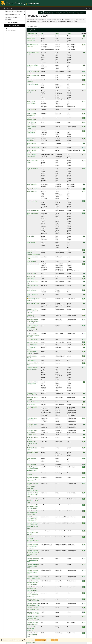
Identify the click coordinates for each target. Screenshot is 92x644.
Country (58, 33)
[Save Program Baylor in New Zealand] (83, 264)
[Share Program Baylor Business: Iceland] (85, 109)
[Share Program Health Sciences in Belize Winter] (85, 418)
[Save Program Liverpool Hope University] (83, 473)
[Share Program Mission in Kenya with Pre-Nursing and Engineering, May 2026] (85, 617)
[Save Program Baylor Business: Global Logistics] (83, 102)
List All (41, 13)
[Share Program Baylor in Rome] (85, 279)
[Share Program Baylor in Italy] (84, 236)
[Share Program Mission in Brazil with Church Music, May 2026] (85, 493)
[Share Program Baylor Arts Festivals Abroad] (84, 65)
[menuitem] (15, 22)
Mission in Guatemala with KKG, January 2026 (33, 572)
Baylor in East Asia (32, 192)
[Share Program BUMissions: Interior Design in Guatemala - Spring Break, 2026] (85, 320)
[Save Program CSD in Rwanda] (83, 361)
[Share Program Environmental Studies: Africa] (85, 363)
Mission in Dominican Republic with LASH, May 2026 (33, 533)
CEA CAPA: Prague (32, 342)
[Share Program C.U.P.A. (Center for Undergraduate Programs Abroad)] (85, 326)
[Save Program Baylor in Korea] (83, 250)
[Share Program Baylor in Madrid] (84, 261)
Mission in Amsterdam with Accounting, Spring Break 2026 (33, 479)
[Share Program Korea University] (85, 464)
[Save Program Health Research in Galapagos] (83, 407)
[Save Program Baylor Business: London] (83, 127)
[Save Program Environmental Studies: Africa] (83, 363)
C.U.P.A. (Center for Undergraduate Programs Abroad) (32, 327)
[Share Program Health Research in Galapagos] (85, 407)
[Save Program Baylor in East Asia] (83, 192)
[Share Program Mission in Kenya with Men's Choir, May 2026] (85, 612)
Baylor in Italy (31, 236)
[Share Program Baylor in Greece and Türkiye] (85, 213)
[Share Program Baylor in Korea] (85, 250)
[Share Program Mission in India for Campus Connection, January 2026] (85, 593)
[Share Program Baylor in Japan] (84, 242)
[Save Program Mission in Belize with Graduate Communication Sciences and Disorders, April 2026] (83, 483)
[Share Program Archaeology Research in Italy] (84, 52)
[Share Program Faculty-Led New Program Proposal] (84, 393)
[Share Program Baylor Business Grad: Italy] (85, 76)
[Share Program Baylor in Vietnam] (85, 290)
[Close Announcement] (85, 20)
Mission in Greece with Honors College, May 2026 (33, 560)
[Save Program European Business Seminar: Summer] (83, 368)
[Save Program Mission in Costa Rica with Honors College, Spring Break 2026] (83, 505)
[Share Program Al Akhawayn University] (84, 36)
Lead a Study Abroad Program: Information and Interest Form (33, 469)
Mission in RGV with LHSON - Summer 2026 (32, 635)
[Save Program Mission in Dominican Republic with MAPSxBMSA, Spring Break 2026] (83, 537)
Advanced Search (60, 13)
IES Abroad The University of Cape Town (32, 443)
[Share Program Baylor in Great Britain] (84, 211)
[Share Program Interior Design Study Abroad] (84, 452)
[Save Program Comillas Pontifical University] (83, 352)
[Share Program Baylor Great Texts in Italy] (85, 168)
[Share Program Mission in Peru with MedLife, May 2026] (85, 623)
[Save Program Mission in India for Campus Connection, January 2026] (83, 593)
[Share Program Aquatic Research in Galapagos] (85, 45)
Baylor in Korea (31, 250)
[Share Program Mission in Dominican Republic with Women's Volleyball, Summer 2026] (85, 551)
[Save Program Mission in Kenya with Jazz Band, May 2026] (83, 608)
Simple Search (49, 13)
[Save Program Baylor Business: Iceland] (83, 109)
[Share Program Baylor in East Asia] (85, 192)
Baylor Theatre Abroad (33, 303)
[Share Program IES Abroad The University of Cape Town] (85, 442)
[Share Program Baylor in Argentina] (84, 185)
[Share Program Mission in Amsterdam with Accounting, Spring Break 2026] (85, 477)
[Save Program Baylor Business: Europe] (83, 90)
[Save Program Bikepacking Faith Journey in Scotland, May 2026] (83, 309)
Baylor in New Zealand (33, 264)
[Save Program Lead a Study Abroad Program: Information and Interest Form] (83, 467)
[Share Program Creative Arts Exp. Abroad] (85, 356)
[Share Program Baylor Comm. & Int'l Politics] (85, 161)
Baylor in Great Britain (33, 210)
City (42, 33)
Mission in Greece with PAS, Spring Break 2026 (33, 566)
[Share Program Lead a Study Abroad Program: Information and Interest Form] (85, 467)
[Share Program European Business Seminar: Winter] (84, 382)
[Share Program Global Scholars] (85, 405)
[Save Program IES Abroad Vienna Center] (83, 448)
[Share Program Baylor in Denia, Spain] (84, 189)
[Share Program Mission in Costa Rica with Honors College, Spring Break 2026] (85, 505)
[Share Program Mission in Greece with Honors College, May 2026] (85, 559)
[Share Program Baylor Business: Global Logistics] (85, 102)
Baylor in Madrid (31, 261)
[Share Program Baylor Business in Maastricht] (85, 80)
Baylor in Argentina (32, 185)
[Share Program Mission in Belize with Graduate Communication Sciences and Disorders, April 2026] (85, 483)
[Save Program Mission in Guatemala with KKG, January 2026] (83, 571)
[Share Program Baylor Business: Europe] (85, 90)
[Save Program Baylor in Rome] (83, 279)
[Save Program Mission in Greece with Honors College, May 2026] (83, 559)
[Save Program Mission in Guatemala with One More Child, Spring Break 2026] (83, 581)
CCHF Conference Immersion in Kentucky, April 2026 (33, 335)
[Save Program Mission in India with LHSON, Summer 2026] (83, 599)
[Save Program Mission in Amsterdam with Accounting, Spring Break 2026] (83, 477)
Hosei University (31, 435)
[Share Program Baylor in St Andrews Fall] (84, 282)
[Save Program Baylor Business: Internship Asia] (83, 114)
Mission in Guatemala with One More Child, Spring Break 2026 (33, 583)
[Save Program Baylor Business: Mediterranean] (83, 131)
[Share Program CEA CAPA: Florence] (85, 340)
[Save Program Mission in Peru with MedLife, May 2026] (83, 623)
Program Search (81, 13)
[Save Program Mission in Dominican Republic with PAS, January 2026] (83, 545)
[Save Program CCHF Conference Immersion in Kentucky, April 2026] (83, 334)
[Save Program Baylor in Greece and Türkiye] (83, 213)
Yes (52, 640)
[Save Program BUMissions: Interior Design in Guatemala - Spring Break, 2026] (83, 320)
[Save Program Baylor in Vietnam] (83, 290)
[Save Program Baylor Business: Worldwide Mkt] (83, 155)
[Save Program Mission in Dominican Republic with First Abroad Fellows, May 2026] (83, 523)
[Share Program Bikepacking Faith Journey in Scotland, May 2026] (85, 309)
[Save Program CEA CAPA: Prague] (83, 342)
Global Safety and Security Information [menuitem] (12, 18)
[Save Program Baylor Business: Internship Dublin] (83, 118)
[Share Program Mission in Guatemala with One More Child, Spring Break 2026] (85, 581)
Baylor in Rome (31, 279)
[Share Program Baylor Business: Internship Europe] (85, 122)
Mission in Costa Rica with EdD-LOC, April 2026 (33, 501)
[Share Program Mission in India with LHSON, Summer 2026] (85, 599)
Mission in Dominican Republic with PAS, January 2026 (33, 546)
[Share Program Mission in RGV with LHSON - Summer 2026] (85, 633)
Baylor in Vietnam (32, 290)
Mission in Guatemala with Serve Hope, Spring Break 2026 (33, 589)
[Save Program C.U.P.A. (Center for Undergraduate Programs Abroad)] (83, 326)
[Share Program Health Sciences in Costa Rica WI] (84, 431)
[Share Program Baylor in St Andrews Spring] (84, 286)
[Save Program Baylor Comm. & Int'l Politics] (83, 161)
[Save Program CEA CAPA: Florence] (83, 340)
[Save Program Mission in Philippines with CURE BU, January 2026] (83, 627)
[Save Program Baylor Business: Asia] (83, 84)
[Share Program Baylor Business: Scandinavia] (85, 139)
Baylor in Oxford (31, 273)
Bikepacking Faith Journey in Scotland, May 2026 (32, 311)
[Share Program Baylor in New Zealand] (85, 264)
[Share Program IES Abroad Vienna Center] (85, 448)
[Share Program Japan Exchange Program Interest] (85, 458)
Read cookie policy (40, 640)
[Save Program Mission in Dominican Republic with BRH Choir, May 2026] (83, 517)
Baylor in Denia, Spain (33, 189)
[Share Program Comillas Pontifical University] (85, 352)
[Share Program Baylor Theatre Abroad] (84, 303)
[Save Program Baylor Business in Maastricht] (83, 80)
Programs (9, 8)
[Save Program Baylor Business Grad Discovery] (83, 71)
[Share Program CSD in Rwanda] (85, 361)
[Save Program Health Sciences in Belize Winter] (83, 418)
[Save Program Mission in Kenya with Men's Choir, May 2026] (83, 612)
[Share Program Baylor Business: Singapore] (84, 143)
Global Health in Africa (33, 402)
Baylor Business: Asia (33, 84)
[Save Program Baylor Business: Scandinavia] (83, 139)
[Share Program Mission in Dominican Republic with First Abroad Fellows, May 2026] (85, 523)
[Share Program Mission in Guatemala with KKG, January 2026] (85, 571)
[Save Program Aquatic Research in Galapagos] (83, 45)
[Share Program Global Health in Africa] (84, 402)
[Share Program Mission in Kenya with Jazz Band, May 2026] (85, 608)
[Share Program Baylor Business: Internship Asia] (85, 114)
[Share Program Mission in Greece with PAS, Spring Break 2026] (85, 565)
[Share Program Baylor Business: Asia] (85, 84)
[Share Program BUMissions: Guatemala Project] (85, 315)
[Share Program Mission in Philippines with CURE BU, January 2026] (85, 627)
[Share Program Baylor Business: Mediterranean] (85, 131)
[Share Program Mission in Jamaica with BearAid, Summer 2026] (85, 604)
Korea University (31, 464)
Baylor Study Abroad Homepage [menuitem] (14, 11)
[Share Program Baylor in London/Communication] (84, 253)
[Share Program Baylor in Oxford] (84, 274)
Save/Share (84, 33)
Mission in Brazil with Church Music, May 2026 (33, 494)
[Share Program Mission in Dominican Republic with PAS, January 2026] (85, 545)
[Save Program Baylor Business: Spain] (83, 148)
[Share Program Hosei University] (84, 435)
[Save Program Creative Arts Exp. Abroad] (83, 356)
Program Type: (33, 26)
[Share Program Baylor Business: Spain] (85, 148)
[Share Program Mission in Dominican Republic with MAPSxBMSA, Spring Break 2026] (85, 537)
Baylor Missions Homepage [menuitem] (13, 14)
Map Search (71, 13)
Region (69, 33)
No (56, 640)
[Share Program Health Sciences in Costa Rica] (84, 424)
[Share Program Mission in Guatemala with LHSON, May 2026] (85, 577)
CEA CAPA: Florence (33, 339)
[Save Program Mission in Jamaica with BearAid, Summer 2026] (83, 604)
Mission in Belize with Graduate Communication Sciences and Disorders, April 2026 (33, 487)
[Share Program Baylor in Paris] (84, 276)
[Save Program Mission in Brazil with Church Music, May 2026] (83, 493)
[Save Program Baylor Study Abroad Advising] (83, 299)
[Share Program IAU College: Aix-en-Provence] (84, 438)
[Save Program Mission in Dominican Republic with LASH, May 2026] (83, 531)
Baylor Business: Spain (33, 147)
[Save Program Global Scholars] (83, 405)
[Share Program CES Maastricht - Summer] (84, 347)
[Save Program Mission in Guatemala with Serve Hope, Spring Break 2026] (83, 587)
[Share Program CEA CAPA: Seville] (85, 345)
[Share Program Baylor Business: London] (85, 127)
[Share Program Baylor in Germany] (85, 201)
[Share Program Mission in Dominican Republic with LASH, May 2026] (85, 531)
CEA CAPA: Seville (32, 345)
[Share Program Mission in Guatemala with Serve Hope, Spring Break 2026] (85, 587)
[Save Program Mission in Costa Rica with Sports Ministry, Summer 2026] (83, 511)
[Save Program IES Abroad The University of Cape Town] (83, 442)
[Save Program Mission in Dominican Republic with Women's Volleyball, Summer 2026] (83, 551)
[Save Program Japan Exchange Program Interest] (83, 458)
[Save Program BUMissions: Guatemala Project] (83, 315)
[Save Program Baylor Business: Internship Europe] (83, 122)
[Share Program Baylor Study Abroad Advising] (85, 299)
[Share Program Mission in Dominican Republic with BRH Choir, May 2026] (85, 517)
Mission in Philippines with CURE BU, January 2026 (33, 629)
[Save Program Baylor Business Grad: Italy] (83, 76)
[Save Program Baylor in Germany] (83, 201)
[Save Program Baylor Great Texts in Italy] (83, 168)
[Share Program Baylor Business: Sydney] (84, 150)
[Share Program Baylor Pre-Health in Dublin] (84, 295)
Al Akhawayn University (33, 36)
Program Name (32, 33)
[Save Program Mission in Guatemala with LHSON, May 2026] (83, 577)
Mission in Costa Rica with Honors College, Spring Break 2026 (33, 507)
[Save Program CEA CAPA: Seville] (83, 345)
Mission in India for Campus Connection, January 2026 (33, 595)
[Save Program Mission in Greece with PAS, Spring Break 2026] (83, 565)
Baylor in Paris (31, 276)
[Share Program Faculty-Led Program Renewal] (84, 398)
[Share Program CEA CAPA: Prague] (85, 342)
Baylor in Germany (32, 201)
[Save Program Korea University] (83, 464)
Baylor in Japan (31, 242)
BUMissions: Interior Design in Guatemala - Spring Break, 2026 (33, 321)
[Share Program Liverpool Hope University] (85, 473)
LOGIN (88, 8)
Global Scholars (31, 404)
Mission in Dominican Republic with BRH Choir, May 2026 (33, 519)
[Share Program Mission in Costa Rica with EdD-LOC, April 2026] (85, 499)
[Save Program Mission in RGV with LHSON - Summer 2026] (83, 633)
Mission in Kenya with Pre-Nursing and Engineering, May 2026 (33, 618)
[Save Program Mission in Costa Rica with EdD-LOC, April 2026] (83, 499)
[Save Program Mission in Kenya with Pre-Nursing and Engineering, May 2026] (83, 617)
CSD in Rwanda (31, 360)
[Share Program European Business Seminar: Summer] (85, 368)
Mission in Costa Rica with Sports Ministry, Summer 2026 (33, 513)
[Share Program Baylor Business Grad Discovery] (85, 71)
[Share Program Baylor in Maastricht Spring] (84, 257)
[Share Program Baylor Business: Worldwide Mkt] (85, 155)
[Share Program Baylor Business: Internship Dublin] (85, 118)
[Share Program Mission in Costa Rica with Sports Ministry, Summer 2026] (85, 511)
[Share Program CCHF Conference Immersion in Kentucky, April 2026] (85, 334)
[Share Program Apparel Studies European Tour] (85, 39)
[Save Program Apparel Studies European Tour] (83, 39)
